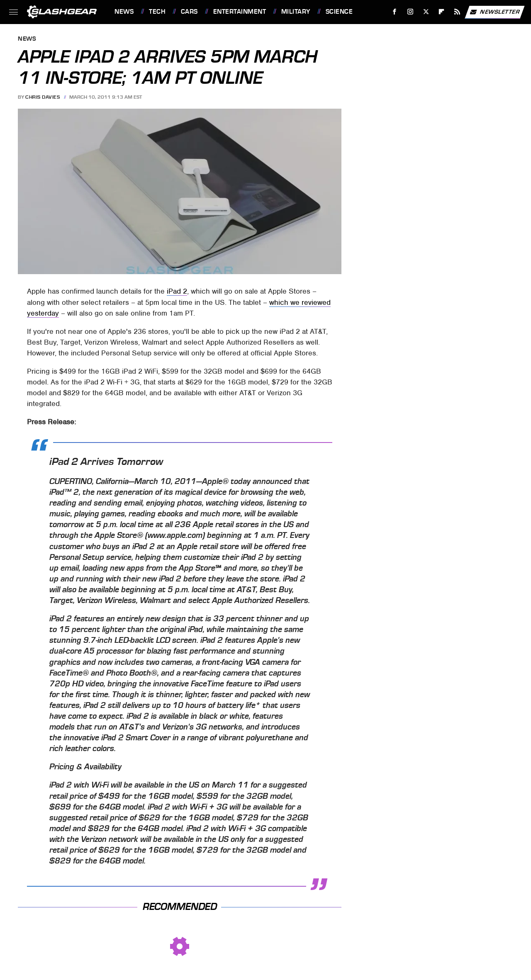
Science (339, 12)
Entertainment (240, 12)
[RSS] (457, 12)
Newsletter (494, 12)
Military (296, 12)
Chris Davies (43, 97)
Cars (189, 12)
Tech (157, 12)
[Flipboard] (442, 12)
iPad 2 (177, 291)
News (124, 12)
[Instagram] (410, 12)
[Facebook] (395, 12)
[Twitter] (426, 12)
